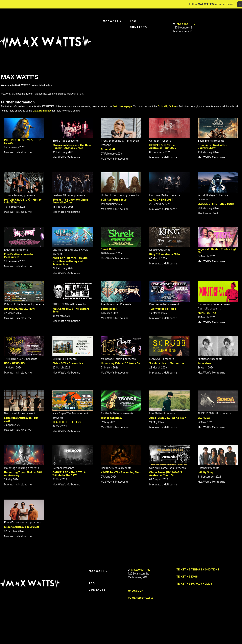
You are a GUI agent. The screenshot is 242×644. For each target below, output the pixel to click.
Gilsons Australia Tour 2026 (22, 527)
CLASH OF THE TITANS (67, 422)
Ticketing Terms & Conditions (198, 570)
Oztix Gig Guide (167, 106)
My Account (136, 591)
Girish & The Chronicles (68, 363)
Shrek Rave (108, 249)
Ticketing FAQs (187, 577)
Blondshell (108, 149)
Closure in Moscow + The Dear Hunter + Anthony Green (72, 147)
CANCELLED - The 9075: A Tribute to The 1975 (69, 474)
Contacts (138, 27)
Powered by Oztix (140, 598)
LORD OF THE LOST (161, 200)
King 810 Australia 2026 (165, 254)
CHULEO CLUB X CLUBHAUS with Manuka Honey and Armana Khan (70, 261)
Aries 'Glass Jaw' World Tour (167, 418)
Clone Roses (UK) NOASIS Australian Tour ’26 (166, 474)
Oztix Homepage (122, 106)
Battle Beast (109, 309)
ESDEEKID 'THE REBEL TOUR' (216, 204)
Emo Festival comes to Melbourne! (18, 256)
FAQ (133, 21)
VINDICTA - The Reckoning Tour (121, 472)
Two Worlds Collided (163, 309)
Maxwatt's (112, 21)
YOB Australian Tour (114, 200)
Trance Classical (111, 418)
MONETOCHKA (207, 313)
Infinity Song (206, 472)
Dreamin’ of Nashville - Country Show (212, 147)
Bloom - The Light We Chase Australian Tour (70, 201)
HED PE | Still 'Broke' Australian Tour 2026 (163, 147)
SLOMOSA (204, 418)
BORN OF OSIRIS (14, 363)
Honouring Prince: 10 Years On (120, 363)
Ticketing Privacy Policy (194, 584)
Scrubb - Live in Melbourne (167, 363)
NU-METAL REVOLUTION (19, 309)
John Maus (204, 363)
